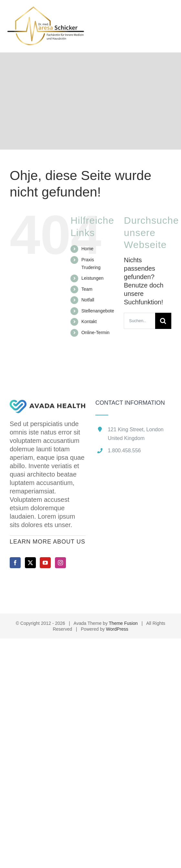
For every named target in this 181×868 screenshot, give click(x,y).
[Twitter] (30, 563)
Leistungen (93, 278)
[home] (48, 404)
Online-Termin (96, 333)
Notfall (88, 300)
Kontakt (89, 321)
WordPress (117, 629)
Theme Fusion (123, 623)
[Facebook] (15, 563)
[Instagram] (60, 563)
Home (87, 249)
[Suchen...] (139, 321)
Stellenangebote (98, 311)
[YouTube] (45, 563)
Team (87, 289)
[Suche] (163, 321)
